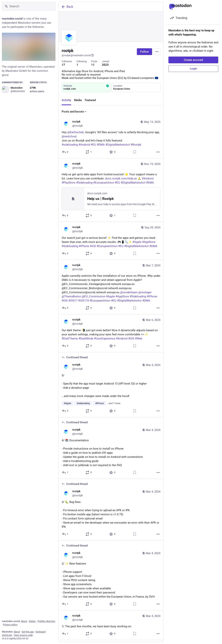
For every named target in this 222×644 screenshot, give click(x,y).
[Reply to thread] (65, 411)
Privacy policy (10, 625)
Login (193, 69)
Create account (193, 60)
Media (78, 100)
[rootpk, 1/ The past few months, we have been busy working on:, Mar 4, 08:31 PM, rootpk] (111, 625)
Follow (144, 52)
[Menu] (157, 52)
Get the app (28, 632)
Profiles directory (46, 621)
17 (63, 65)
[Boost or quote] (89, 152)
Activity (66, 100)
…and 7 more (114, 403)
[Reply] (65, 152)
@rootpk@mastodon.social (78, 55)
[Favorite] (113, 152)
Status (32, 621)
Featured (90, 100)
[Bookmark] (135, 152)
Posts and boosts (74, 112)
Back (67, 7)
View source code (23, 635)
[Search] (29, 6)
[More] (158, 152)
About (24, 621)
